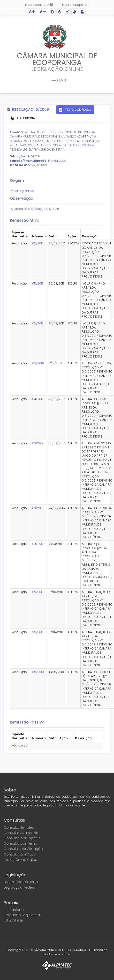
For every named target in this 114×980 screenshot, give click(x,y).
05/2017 (38, 243)
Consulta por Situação (23, 849)
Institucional (14, 910)
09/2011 (37, 592)
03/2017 (38, 443)
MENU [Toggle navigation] (59, 81)
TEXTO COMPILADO (78, 110)
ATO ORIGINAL (26, 118)
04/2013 (38, 544)
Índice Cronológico (20, 860)
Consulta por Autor (20, 854)
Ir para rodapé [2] (75, 5)
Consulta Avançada (21, 833)
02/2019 (38, 363)
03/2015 (38, 508)
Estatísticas (14, 920)
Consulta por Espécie (22, 838)
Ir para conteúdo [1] (39, 5)
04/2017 (38, 399)
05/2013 (38, 283)
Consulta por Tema (20, 843)
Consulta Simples (19, 827)
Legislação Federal (20, 887)
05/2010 (38, 672)
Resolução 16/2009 (30, 110)
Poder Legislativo (22, 191)
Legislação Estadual (21, 882)
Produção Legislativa (22, 915)
